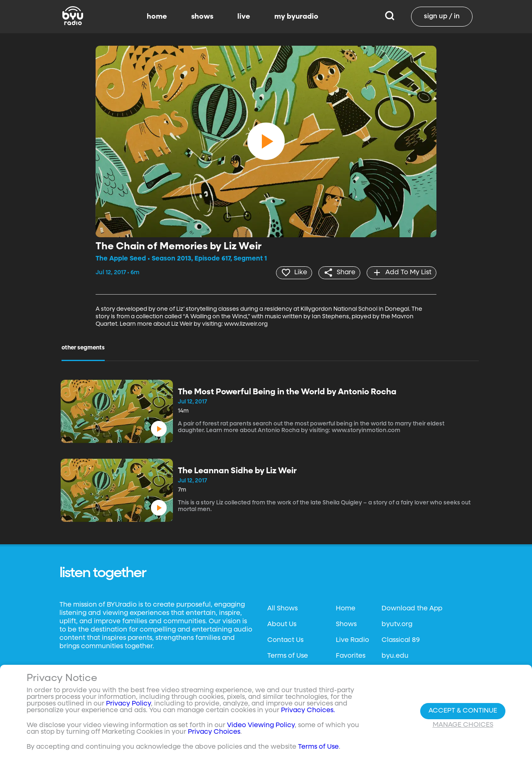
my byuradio (296, 17)
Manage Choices (463, 725)
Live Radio (352, 640)
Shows (346, 624)
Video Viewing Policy (261, 725)
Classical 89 (401, 640)
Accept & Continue (463, 711)
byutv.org (397, 624)
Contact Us (285, 640)
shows (202, 17)
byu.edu (395, 656)
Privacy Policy (128, 704)
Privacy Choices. (308, 710)
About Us (282, 624)
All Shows (282, 609)
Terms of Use (288, 656)
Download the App (412, 609)
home (157, 17)
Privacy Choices (214, 732)
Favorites (351, 656)
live (244, 17)
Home (346, 609)
